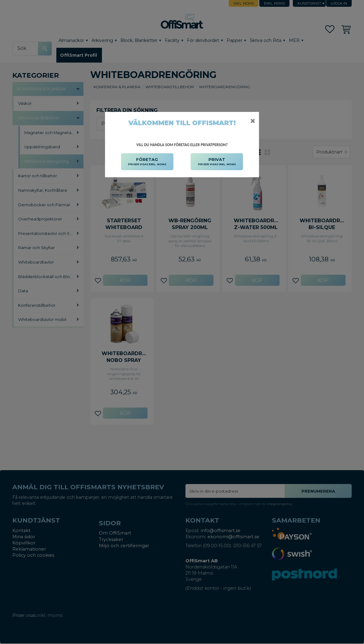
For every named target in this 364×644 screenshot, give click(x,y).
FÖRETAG (147, 162)
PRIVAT (217, 162)
